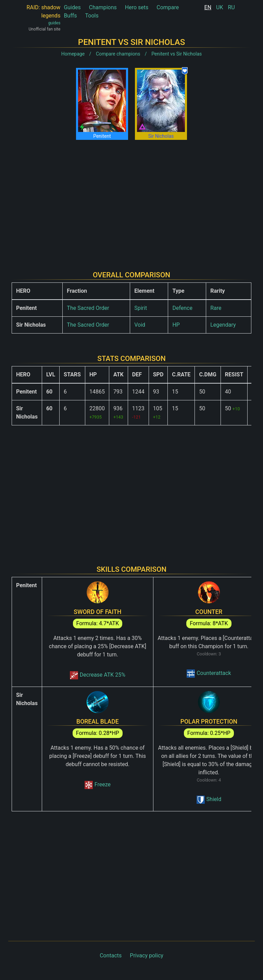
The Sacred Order (88, 308)
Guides (72, 7)
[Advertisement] (131, 200)
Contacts (111, 955)
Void (140, 325)
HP (176, 325)
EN (208, 7)
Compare (168, 7)
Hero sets (137, 7)
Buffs (70, 16)
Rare (216, 308)
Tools (92, 16)
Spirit (141, 308)
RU (231, 7)
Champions (103, 7)
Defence (182, 308)
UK (220, 7)
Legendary (223, 325)
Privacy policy (147, 955)
